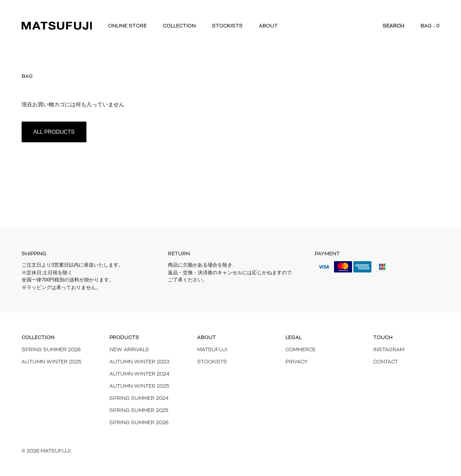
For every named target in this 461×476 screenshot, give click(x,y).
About (268, 26)
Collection (179, 26)
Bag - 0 (430, 26)
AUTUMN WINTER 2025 (139, 386)
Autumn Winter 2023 (139, 362)
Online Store (127, 26)
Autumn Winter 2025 (52, 362)
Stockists (227, 26)
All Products (54, 132)
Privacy (296, 362)
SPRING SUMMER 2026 (139, 422)
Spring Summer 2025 (139, 410)
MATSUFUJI (212, 349)
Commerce (301, 349)
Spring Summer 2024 (139, 398)
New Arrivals (129, 349)
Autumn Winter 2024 (139, 374)
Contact (386, 362)
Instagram (389, 349)
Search (393, 26)
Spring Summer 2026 (51, 349)
